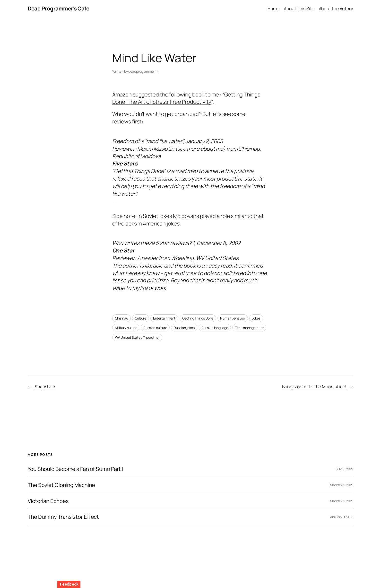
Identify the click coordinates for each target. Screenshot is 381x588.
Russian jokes (184, 328)
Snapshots (46, 387)
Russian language (215, 328)
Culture (141, 318)
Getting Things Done (198, 318)
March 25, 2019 (342, 485)
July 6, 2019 (345, 469)
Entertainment (164, 318)
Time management (249, 328)
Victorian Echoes (48, 501)
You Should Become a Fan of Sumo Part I (75, 469)
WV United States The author (137, 337)
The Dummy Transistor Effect (63, 517)
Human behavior (233, 318)
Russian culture (155, 328)
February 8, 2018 (341, 517)
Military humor (126, 328)
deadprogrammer (142, 71)
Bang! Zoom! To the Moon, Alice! (314, 387)
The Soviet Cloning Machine (61, 485)
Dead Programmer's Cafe (58, 9)
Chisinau (121, 318)
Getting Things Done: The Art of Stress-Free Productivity (186, 98)
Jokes (256, 318)
